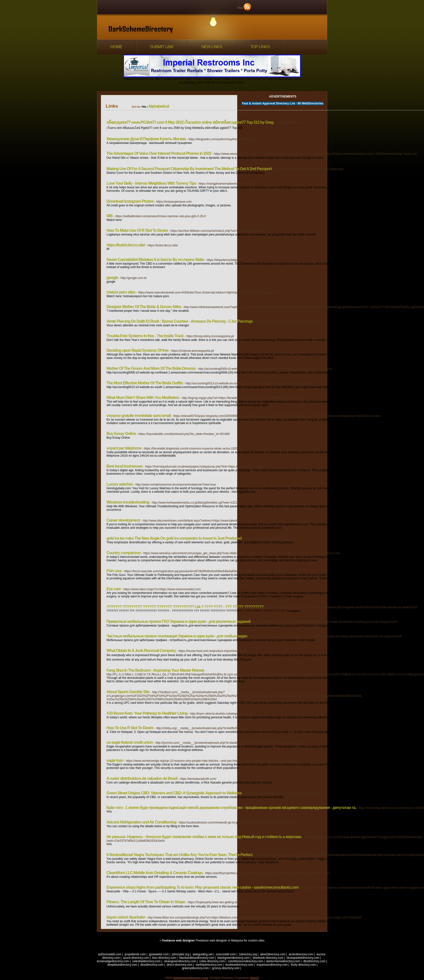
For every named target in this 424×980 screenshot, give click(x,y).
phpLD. (254, 978)
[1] (316, 934)
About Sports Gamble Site (128, 692)
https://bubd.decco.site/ (126, 245)
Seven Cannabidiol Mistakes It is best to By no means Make (155, 260)
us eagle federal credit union (130, 742)
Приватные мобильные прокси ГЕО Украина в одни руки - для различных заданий (179, 621)
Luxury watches (120, 484)
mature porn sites (121, 292)
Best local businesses (125, 466)
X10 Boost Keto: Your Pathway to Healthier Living (147, 713)
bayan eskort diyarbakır (126, 917)
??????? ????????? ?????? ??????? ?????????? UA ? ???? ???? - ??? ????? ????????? (185, 607)
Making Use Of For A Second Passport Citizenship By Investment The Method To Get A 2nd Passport (189, 169)
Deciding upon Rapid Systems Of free (138, 350)
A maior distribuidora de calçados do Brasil (142, 778)
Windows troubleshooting (128, 502)
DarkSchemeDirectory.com (191, 978)
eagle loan (115, 760)
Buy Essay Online (121, 434)
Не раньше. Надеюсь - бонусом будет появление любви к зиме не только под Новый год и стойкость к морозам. (204, 837)
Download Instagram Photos (130, 201)
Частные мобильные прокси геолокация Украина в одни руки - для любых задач (177, 636)
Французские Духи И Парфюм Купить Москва (146, 139)
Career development (123, 520)
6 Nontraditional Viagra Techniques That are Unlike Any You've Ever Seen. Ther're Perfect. (180, 855)
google (112, 278)
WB (110, 216)
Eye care (114, 589)
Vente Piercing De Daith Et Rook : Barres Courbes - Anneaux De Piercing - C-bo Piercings (180, 321)
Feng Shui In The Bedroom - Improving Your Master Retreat (155, 670)
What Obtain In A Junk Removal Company (141, 651)
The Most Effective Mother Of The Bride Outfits (145, 383)
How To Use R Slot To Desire (130, 728)
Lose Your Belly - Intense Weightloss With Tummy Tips (151, 183)
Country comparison (124, 553)
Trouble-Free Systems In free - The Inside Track (145, 336)
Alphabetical (159, 106)
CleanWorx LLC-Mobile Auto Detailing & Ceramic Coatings (155, 873)
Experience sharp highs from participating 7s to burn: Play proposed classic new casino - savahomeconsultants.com (203, 887)
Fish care (114, 571)
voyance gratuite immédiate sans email (139, 416)
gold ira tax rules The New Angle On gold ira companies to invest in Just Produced (174, 538)
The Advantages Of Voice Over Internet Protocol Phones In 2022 (159, 153)
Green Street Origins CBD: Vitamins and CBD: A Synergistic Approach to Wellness (174, 793)
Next (324, 934)
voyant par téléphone (124, 448)
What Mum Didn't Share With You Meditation (143, 398)
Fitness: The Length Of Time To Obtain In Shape (146, 902)
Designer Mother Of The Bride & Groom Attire (144, 307)
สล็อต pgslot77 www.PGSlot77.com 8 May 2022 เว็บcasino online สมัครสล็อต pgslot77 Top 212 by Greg (190, 122)
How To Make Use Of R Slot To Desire (137, 230)
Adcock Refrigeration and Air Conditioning (142, 822)
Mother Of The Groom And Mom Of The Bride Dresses (151, 368)
